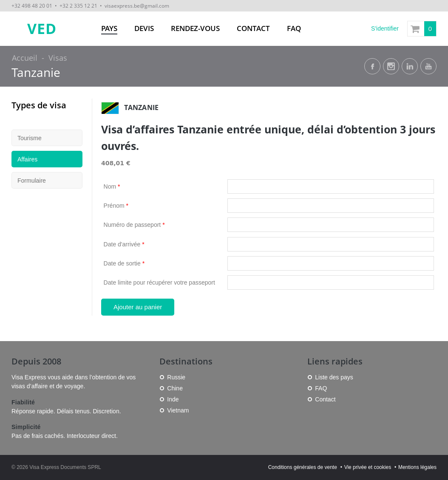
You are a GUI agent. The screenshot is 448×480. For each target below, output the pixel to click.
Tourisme (30, 138)
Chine (175, 388)
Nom (112, 186)
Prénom (116, 206)
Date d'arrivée (124, 244)
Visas (58, 58)
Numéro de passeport (134, 225)
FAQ (294, 28)
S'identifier (385, 28)
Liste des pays (334, 377)
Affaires (27, 159)
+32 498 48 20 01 (32, 6)
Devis (144, 28)
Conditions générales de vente (303, 467)
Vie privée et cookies (368, 467)
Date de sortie (124, 263)
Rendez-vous (195, 28)
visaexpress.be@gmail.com (137, 6)
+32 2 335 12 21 (78, 6)
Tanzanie (36, 72)
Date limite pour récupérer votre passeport (159, 282)
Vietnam (178, 410)
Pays (109, 28)
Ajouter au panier (138, 307)
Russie (176, 377)
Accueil (25, 58)
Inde (173, 399)
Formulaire (32, 181)
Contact (253, 28)
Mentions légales (417, 467)
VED (42, 29)
